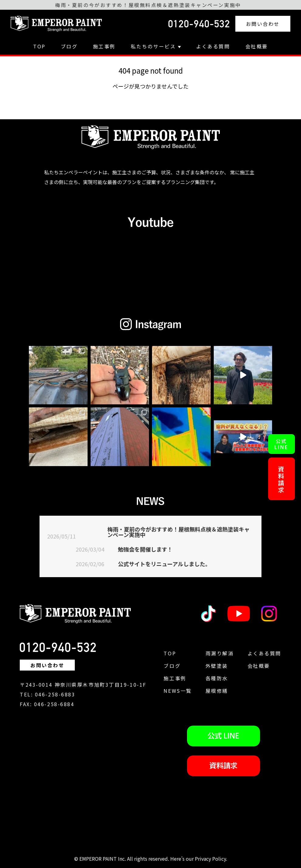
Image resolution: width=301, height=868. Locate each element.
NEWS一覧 (178, 691)
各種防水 (217, 678)
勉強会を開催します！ (145, 549)
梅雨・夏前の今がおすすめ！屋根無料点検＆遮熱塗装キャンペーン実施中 (178, 532)
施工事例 (104, 46)
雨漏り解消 (220, 653)
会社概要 (257, 46)
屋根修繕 (217, 691)
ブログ (69, 46)
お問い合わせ (263, 24)
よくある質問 (213, 46)
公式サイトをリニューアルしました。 (164, 564)
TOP (39, 46)
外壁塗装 (217, 666)
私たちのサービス (156, 46)
